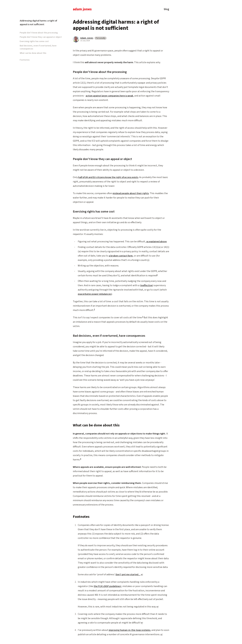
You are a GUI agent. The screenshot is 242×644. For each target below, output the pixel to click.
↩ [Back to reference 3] (142, 623)
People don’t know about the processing (39, 33)
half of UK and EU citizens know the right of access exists (108, 177)
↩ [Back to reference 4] (162, 634)
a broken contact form (121, 256)
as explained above (156, 242)
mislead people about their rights (131, 193)
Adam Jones (82, 9)
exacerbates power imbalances (95, 294)
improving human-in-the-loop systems (129, 630)
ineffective (147, 285)
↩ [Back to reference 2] (158, 607)
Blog (167, 9)
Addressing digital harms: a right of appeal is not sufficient (38, 23)
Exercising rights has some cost (34, 41)
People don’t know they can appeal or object (41, 37)
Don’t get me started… (128, 575)
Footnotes (25, 60)
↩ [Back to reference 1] (142, 575)
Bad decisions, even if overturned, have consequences (38, 47)
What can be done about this (33, 53)
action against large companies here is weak (109, 96)
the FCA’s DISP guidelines (107, 586)
